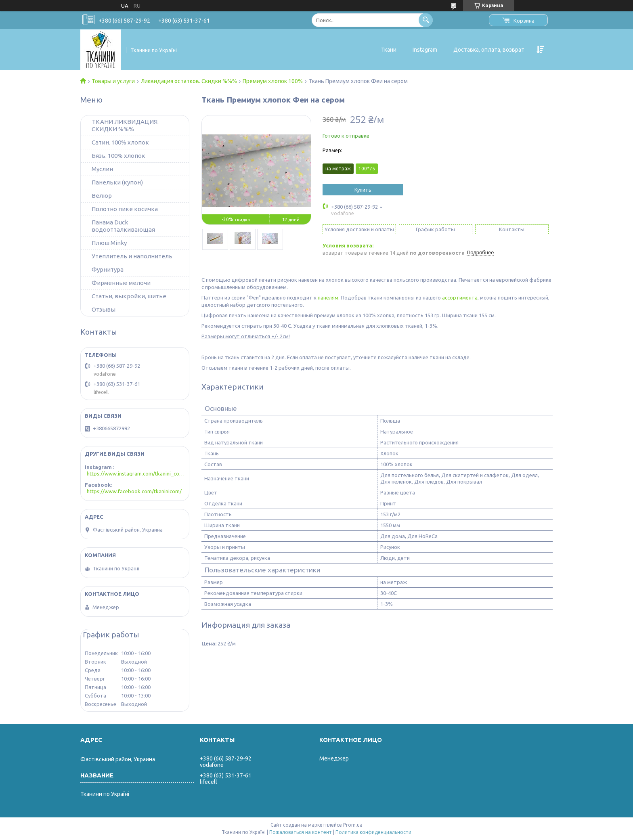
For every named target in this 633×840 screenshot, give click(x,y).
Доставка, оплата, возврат (489, 50)
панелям (328, 297)
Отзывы (104, 309)
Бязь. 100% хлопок (118, 156)
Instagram (425, 50)
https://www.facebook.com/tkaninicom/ (134, 491)
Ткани (389, 50)
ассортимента (460, 297)
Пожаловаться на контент (301, 832)
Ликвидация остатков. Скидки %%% (189, 81)
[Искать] (426, 20)
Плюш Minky (109, 243)
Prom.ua (353, 825)
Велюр (102, 196)
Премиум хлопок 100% (273, 81)
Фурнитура (108, 269)
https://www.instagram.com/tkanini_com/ (136, 473)
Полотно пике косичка (125, 209)
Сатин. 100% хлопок (120, 142)
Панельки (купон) (117, 182)
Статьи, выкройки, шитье (129, 296)
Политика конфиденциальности (373, 832)
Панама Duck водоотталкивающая (123, 226)
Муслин (102, 169)
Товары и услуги (113, 81)
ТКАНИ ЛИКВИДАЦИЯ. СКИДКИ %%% (125, 125)
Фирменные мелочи (121, 283)
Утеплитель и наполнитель (132, 256)
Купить (363, 190)
